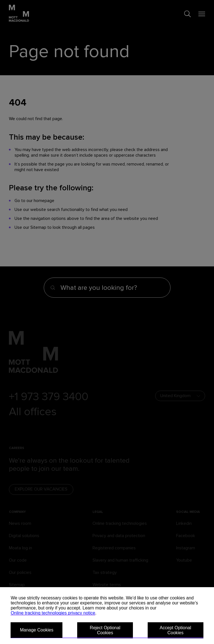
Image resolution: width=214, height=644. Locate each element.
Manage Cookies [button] (37, 630)
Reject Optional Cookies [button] (105, 630)
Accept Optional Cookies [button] (175, 630)
